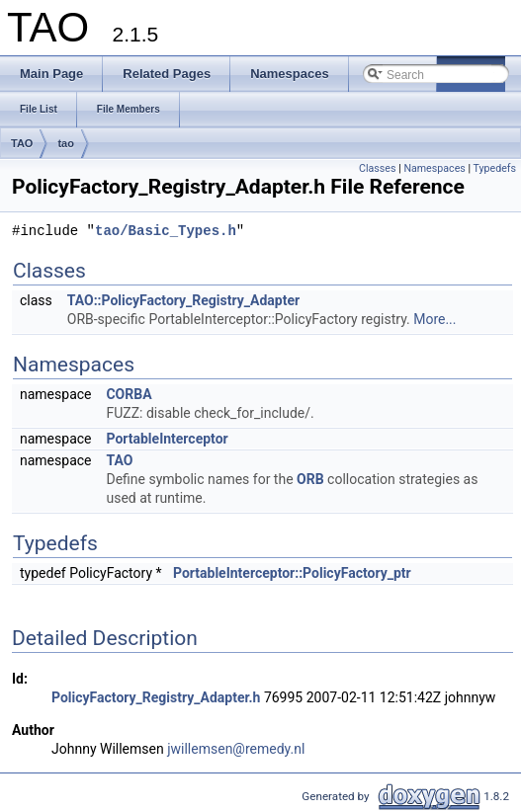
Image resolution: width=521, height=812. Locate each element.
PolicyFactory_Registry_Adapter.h (156, 697)
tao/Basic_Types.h (166, 232)
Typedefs (494, 168)
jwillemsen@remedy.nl (236, 749)
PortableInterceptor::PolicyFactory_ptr (292, 573)
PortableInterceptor (167, 439)
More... (434, 319)
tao (66, 143)
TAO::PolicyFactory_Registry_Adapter (183, 300)
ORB (310, 479)
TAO (22, 143)
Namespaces (434, 168)
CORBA (129, 394)
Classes (377, 168)
